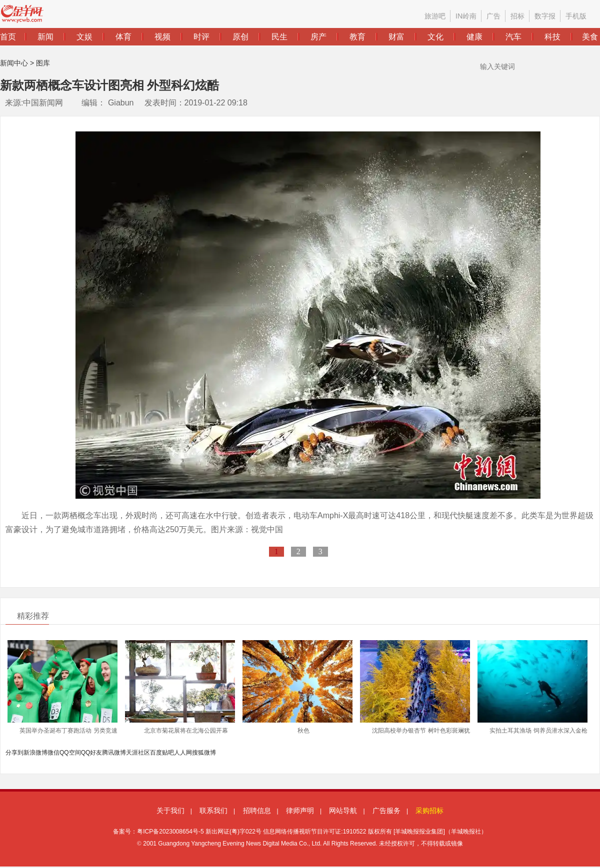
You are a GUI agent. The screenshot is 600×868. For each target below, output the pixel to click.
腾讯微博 (114, 753)
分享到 (14, 753)
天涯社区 (138, 753)
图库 (43, 63)
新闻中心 (14, 63)
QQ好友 (92, 753)
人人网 (183, 753)
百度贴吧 (162, 753)
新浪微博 (35, 753)
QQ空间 (70, 753)
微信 (53, 753)
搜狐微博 (204, 753)
